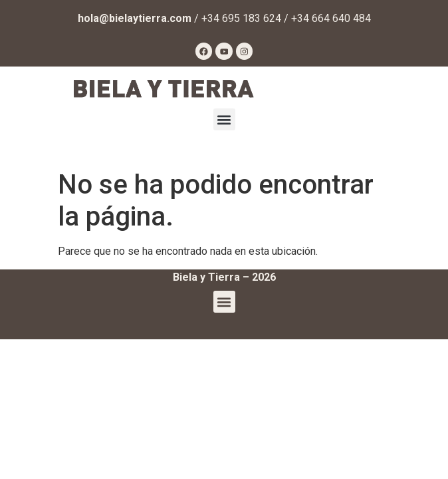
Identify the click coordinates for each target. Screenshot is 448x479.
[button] (224, 119)
